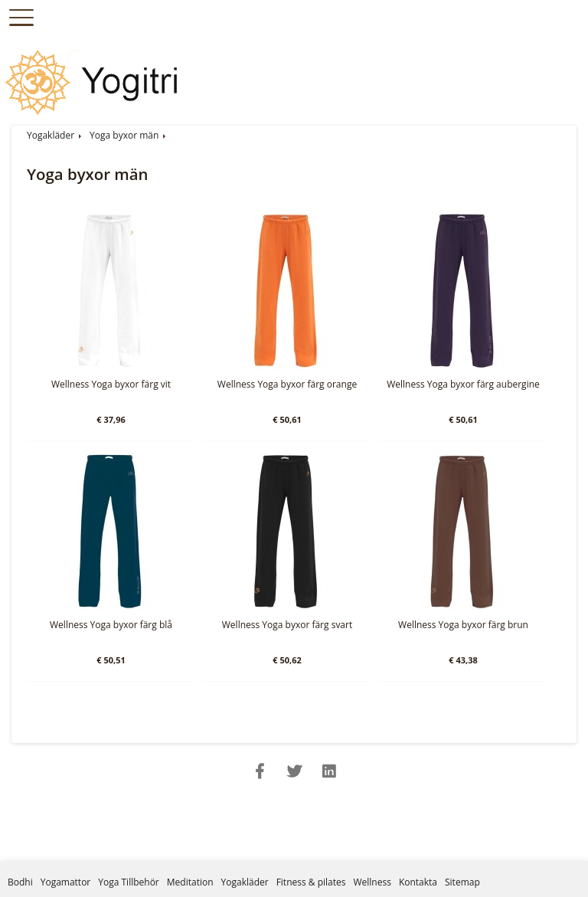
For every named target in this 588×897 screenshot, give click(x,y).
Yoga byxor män (124, 135)
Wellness (372, 882)
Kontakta (418, 882)
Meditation (190, 882)
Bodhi (20, 882)
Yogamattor (66, 882)
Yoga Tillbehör (129, 882)
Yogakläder (51, 135)
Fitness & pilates (311, 882)
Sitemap (462, 882)
